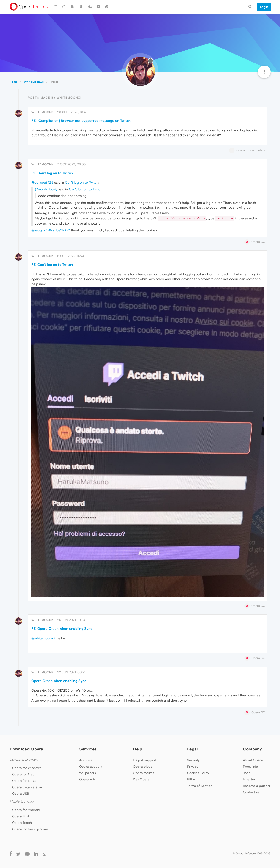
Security (193, 760)
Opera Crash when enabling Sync (59, 681)
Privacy (193, 767)
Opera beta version (27, 787)
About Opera (253, 760)
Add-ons (86, 760)
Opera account (91, 767)
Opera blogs (143, 767)
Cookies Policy (198, 773)
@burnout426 (42, 182)
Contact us (251, 792)
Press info (250, 767)
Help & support (145, 760)
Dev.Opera (141, 779)
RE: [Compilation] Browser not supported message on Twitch (81, 121)
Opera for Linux (24, 781)
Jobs (247, 773)
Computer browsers (24, 760)
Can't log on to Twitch (82, 182)
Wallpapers (88, 773)
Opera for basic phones (30, 829)
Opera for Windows (27, 768)
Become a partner (257, 786)
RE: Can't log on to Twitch (52, 173)
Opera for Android (26, 810)
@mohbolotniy (46, 189)
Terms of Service (200, 786)
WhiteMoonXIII (44, 112)
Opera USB (21, 794)
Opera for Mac (23, 774)
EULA (191, 779)
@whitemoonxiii (43, 638)
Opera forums (144, 773)
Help (138, 749)
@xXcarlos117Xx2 (57, 230)
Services (88, 749)
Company (253, 749)
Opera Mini (21, 816)
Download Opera (26, 749)
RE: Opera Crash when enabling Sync (62, 628)
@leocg (37, 230)
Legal (193, 749)
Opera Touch (22, 823)
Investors (250, 779)
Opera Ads (88, 779)
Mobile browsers (22, 802)
